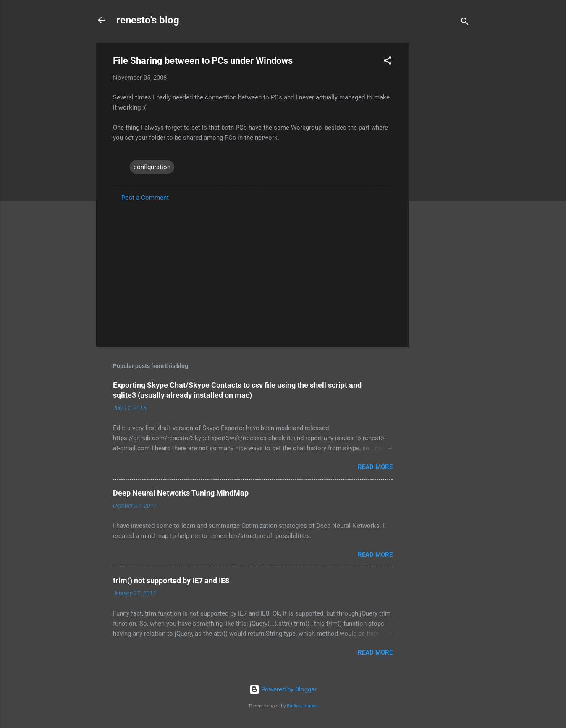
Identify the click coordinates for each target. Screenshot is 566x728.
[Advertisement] (443, 169)
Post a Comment (145, 198)
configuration (152, 167)
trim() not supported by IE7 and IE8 (171, 581)
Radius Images (302, 706)
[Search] (465, 23)
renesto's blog (148, 20)
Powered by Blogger (283, 689)
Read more (375, 467)
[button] (388, 62)
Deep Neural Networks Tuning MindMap (181, 493)
